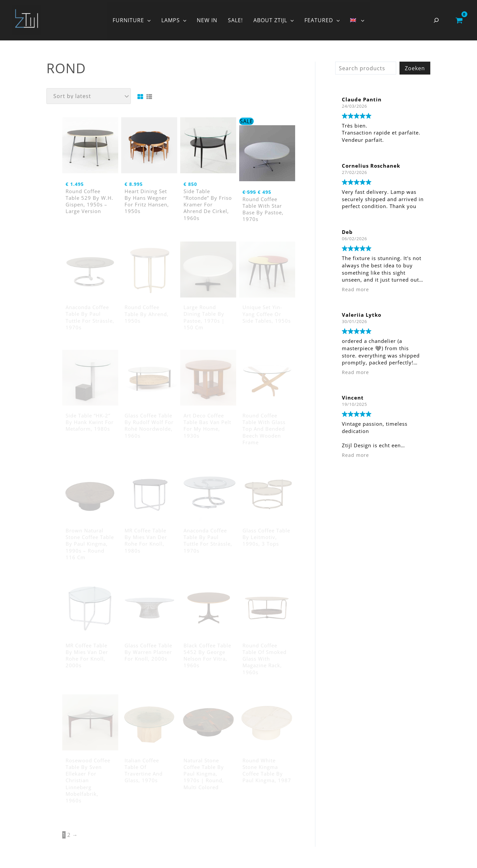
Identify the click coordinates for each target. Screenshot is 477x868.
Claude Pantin (362, 99)
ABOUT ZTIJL (274, 20)
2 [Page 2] (69, 835)
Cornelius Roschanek (371, 166)
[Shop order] (89, 96)
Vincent (353, 398)
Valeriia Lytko (362, 315)
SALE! (235, 20)
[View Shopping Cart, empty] (459, 20)
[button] (147, 20)
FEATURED (322, 20)
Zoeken (415, 68)
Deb (347, 232)
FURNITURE (132, 20)
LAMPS (174, 20)
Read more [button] (355, 290)
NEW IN (207, 20)
